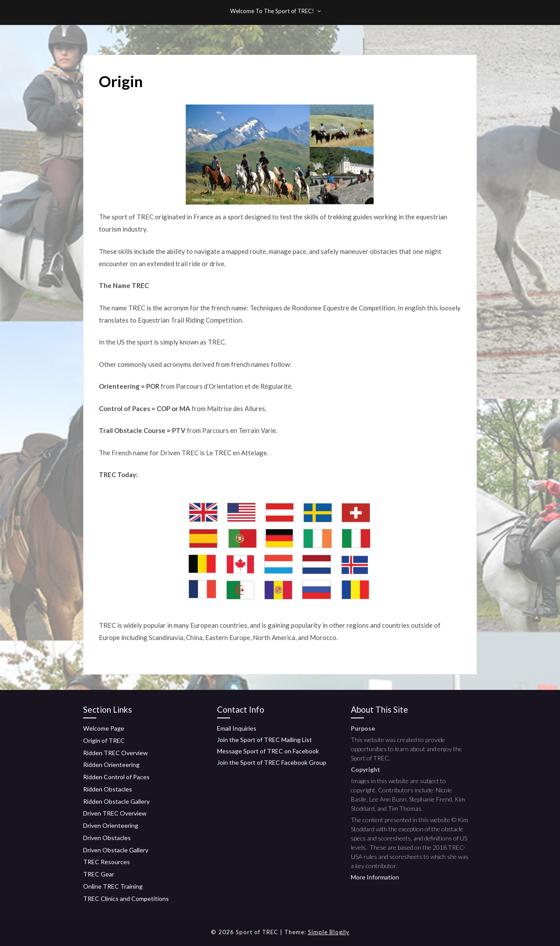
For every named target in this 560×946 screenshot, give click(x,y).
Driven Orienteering (111, 825)
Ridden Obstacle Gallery (116, 801)
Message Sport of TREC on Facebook (268, 751)
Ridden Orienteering (111, 765)
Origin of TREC (104, 740)
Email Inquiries (237, 728)
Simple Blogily (329, 932)
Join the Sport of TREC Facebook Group (272, 762)
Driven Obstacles (107, 838)
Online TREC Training (113, 886)
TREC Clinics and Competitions (126, 899)
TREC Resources (107, 862)
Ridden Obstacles (108, 789)
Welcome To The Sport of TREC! (272, 11)
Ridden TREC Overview (115, 753)
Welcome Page (104, 728)
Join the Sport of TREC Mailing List (264, 740)
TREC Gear (99, 874)
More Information (375, 877)
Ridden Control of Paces (116, 777)
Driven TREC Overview (115, 813)
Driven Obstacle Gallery (116, 850)
